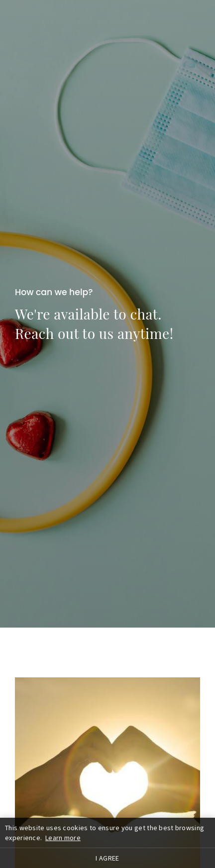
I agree (107, 858)
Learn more (63, 838)
